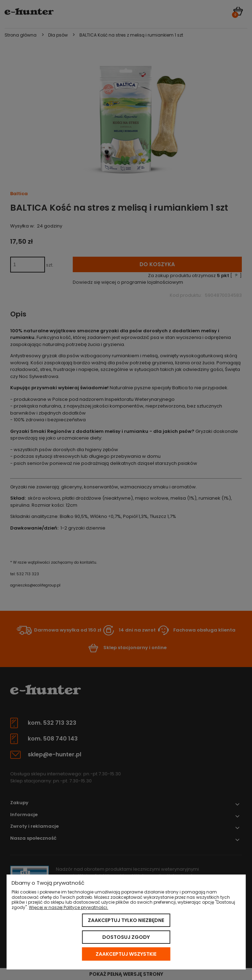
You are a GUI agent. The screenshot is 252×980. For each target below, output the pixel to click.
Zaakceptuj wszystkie (126, 954)
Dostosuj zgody (126, 937)
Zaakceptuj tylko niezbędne (126, 920)
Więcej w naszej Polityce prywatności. (69, 907)
